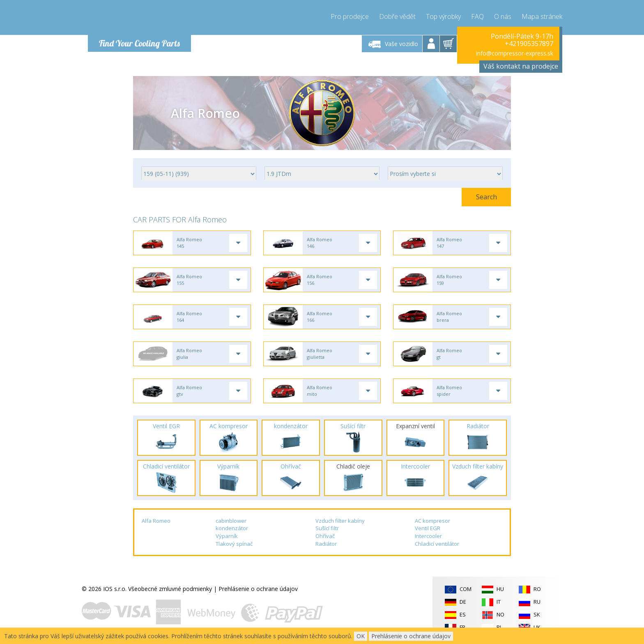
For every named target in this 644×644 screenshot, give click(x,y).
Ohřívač (325, 536)
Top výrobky (443, 16)
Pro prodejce (350, 16)
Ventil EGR (428, 528)
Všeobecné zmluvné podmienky (170, 589)
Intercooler (428, 536)
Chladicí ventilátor (437, 544)
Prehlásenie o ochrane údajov (258, 589)
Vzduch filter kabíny (340, 521)
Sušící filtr (327, 528)
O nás (503, 16)
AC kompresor (432, 521)
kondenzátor (232, 528)
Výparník (227, 536)
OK (361, 636)
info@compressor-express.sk (515, 53)
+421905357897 (529, 44)
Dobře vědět (397, 16)
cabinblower (231, 521)
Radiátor (326, 544)
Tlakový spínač (234, 544)
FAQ (477, 16)
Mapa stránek (542, 16)
